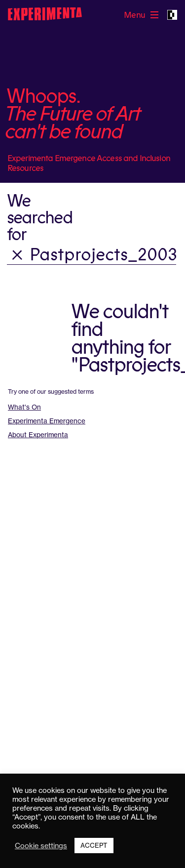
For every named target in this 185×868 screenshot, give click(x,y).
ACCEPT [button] (94, 845)
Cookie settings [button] (41, 846)
